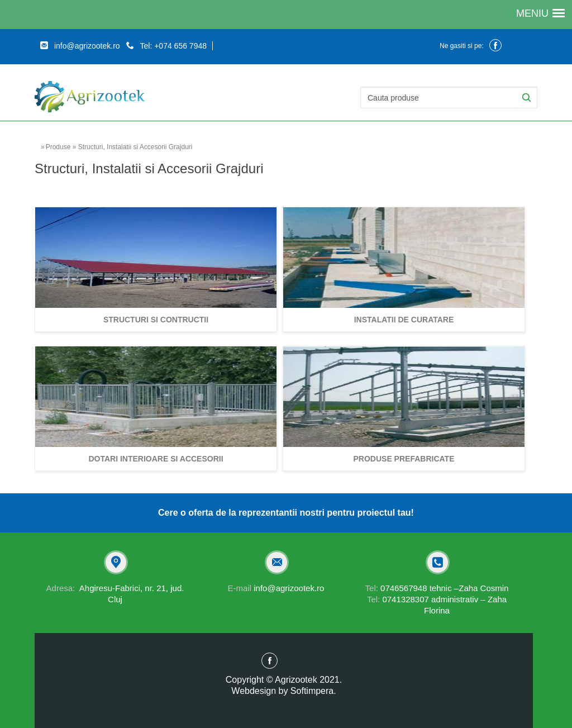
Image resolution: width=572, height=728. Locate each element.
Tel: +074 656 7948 (166, 46)
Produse (58, 147)
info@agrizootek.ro (80, 46)
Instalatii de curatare (404, 320)
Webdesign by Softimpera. (283, 691)
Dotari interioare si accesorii (156, 459)
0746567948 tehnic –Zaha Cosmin (437, 588)
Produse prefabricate (404, 459)
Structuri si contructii (156, 320)
